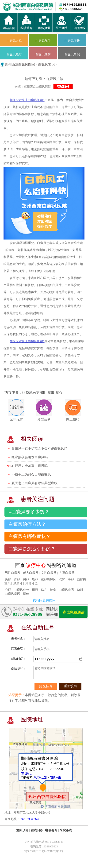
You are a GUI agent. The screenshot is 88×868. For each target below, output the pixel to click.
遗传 (26, 594)
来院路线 (79, 26)
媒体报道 (44, 26)
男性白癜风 (13, 573)
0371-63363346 (29, 819)
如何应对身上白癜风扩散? (27, 100)
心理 (8, 590)
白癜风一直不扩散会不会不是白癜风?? (39, 449)
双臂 (62, 579)
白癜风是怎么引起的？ (32, 549)
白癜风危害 (67, 590)
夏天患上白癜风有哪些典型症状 (34, 483)
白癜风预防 (43, 54)
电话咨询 (51, 830)
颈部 (35, 579)
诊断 (80, 590)
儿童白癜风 (67, 573)
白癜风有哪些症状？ (30, 536)
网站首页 (9, 26)
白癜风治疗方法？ (27, 524)
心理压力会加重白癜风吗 (30, 466)
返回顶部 (22, 830)
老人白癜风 (31, 573)
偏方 (44, 590)
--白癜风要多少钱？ (29, 512)
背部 (17, 579)
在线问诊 (37, 830)
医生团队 (62, 26)
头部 (8, 579)
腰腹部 (18, 583)
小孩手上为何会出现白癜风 (31, 474)
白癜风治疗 (14, 54)
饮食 (53, 590)
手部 (71, 579)
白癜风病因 (13, 594)
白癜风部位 (43, 41)
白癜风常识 (72, 54)
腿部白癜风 (48, 579)
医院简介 (27, 26)
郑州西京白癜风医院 (20, 64)
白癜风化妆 (21, 590)
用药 (35, 590)
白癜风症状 (72, 41)
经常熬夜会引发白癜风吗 (30, 457)
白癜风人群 (14, 41)
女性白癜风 (49, 573)
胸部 (26, 579)
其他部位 (31, 583)
